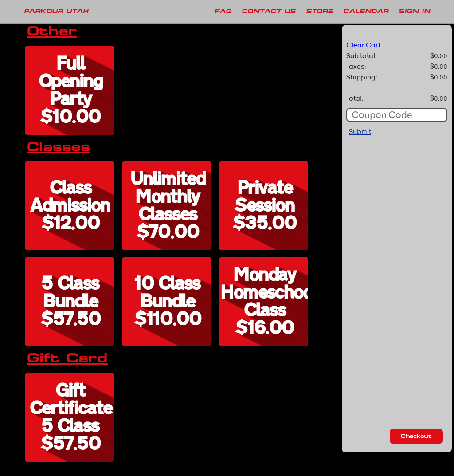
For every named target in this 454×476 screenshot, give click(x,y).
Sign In (414, 11)
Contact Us (269, 11)
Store (319, 11)
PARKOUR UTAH (56, 11)
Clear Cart (363, 45)
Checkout (416, 436)
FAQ (223, 11)
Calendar (366, 11)
